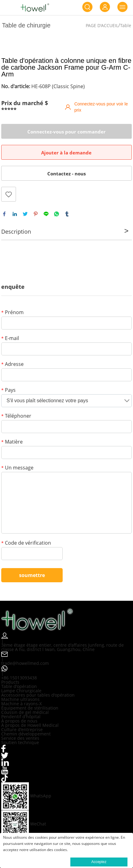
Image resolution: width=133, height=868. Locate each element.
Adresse (12, 364)
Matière (12, 442)
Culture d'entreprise (22, 729)
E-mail (10, 339)
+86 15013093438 (19, 678)
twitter (25, 214)
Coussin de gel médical (25, 712)
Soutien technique (20, 742)
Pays (8, 390)
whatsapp (57, 214)
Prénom (12, 313)
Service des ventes (20, 738)
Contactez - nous (66, 174)
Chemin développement (26, 734)
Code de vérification (26, 543)
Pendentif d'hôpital (21, 717)
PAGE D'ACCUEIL (102, 25)
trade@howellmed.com (25, 663)
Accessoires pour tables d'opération (38, 695)
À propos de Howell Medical (30, 725)
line (46, 214)
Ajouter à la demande (66, 153)
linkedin (15, 214)
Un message (17, 468)
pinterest (36, 214)
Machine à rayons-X (22, 704)
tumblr (67, 214)
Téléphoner (16, 416)
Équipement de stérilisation (30, 708)
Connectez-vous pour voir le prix (101, 107)
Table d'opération (19, 686)
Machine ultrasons (20, 699)
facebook (4, 214)
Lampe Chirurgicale (21, 691)
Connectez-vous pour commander (66, 132)
